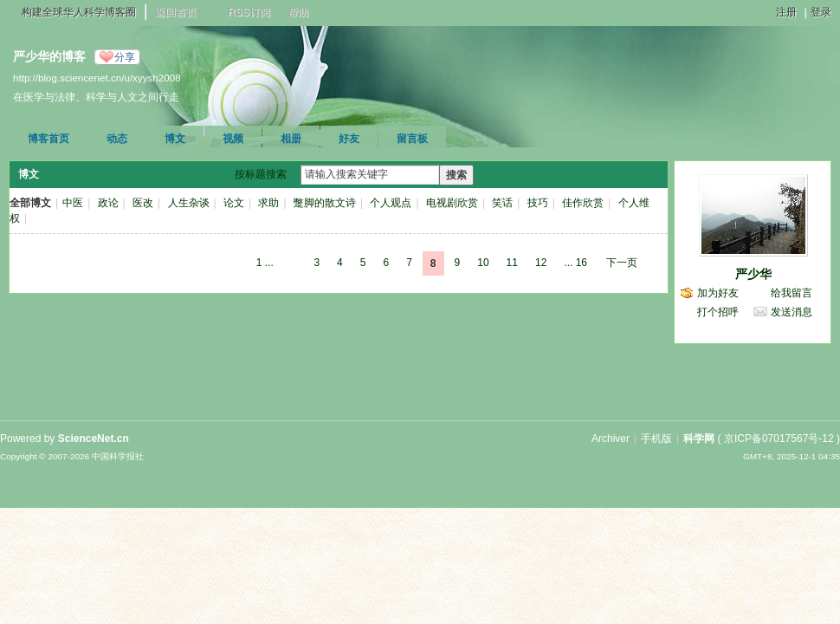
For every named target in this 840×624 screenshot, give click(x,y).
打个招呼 (718, 312)
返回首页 (176, 12)
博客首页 (48, 139)
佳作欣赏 (583, 203)
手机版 (656, 439)
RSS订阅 (249, 12)
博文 (175, 139)
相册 (291, 139)
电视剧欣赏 (452, 203)
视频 (233, 139)
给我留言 (792, 293)
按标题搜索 (261, 174)
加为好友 (718, 293)
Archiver (611, 439)
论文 (234, 203)
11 (512, 263)
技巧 (538, 203)
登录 (821, 12)
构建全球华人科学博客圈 (79, 12)
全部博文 (30, 203)
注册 (786, 12)
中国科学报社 (118, 456)
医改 (143, 203)
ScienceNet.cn (94, 439)
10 (483, 263)
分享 (125, 57)
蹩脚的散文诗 (325, 203)
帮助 (298, 12)
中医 (73, 203)
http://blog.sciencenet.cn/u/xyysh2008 (97, 78)
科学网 (699, 439)
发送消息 (792, 312)
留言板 (412, 139)
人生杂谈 (189, 203)
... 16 (575, 263)
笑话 (502, 203)
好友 (349, 139)
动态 (117, 139)
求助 (268, 203)
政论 (108, 203)
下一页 (622, 263)
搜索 (456, 175)
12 (541, 263)
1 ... (265, 263)
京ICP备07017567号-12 (779, 439)
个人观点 (391, 203)
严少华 (753, 274)
